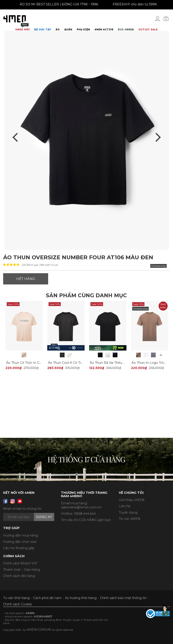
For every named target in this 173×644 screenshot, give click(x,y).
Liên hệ (125, 506)
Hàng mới (22, 27)
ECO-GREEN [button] (126, 29)
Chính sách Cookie (18, 604)
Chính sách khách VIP (20, 563)
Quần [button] (68, 29)
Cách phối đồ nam (47, 598)
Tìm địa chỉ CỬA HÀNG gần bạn (86, 520)
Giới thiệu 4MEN (132, 500)
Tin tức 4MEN (130, 519)
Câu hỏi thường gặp (19, 548)
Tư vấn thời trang (16, 598)
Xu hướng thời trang (81, 598)
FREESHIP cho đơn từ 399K (139, 4)
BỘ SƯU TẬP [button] (43, 29)
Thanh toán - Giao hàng (21, 570)
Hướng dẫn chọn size (20, 542)
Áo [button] (58, 29)
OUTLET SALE (148, 29)
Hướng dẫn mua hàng (21, 535)
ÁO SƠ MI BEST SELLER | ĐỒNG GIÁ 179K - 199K (63, 4)
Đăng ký (44, 517)
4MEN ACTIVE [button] (104, 29)
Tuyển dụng (128, 512)
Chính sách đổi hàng (19, 576)
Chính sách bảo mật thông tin (123, 598)
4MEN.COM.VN (39, 630)
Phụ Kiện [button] (83, 29)
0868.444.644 (85, 514)
